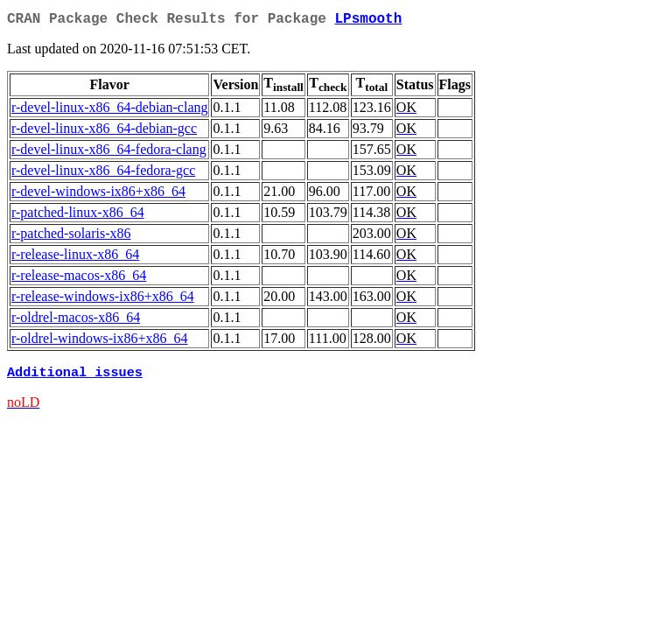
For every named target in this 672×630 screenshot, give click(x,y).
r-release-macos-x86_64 (79, 279)
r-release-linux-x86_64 (75, 258)
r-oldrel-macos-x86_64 (76, 321)
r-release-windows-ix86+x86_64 (103, 300)
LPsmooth (368, 21)
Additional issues (75, 377)
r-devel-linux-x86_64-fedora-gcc (103, 174)
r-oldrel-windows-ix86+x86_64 (100, 342)
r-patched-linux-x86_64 (78, 216)
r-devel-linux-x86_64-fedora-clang (109, 153)
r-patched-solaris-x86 (71, 237)
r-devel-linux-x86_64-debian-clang (109, 111)
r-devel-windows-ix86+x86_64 (98, 195)
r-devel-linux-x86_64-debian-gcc (104, 132)
